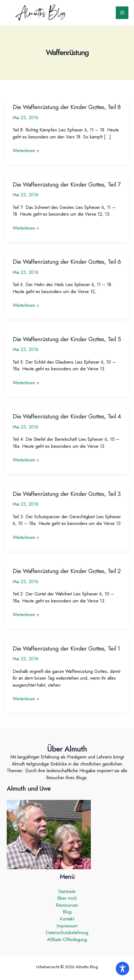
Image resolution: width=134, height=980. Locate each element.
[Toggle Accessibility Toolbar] (123, 969)
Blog (67, 912)
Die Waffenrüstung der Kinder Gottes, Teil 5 (67, 339)
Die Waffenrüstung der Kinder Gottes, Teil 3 (67, 494)
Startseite (67, 891)
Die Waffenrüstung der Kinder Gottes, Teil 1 (66, 648)
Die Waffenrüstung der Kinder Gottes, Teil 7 (66, 184)
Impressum (67, 926)
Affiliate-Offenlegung (67, 939)
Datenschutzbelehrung (67, 932)
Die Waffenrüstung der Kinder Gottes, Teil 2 (67, 571)
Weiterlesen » (26, 151)
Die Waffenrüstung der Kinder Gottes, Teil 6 (67, 262)
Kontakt (67, 919)
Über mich (67, 898)
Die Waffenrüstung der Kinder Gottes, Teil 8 (67, 107)
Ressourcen (67, 905)
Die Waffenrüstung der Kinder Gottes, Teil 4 (67, 416)
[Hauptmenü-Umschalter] (122, 13)
